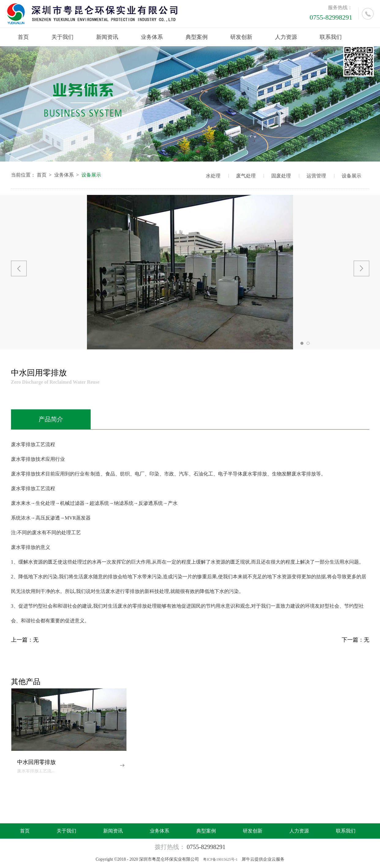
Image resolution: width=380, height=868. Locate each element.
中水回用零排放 (36, 762)
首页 (23, 37)
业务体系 (64, 175)
